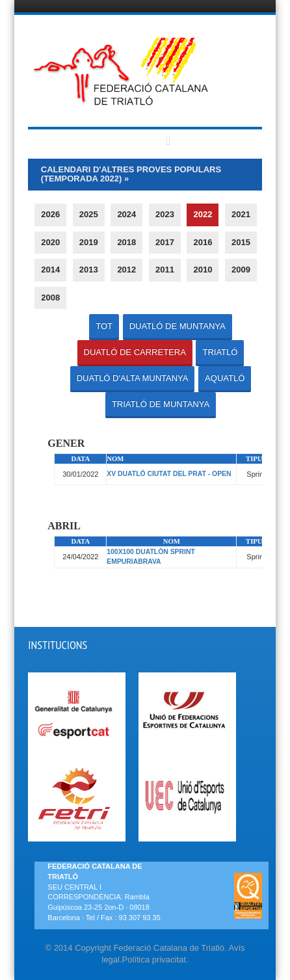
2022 (203, 214)
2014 (50, 270)
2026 (50, 214)
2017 (165, 242)
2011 (165, 270)
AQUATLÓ (225, 378)
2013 (89, 270)
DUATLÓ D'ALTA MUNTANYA (133, 378)
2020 (50, 242)
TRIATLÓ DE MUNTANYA (161, 404)
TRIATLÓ (220, 352)
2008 (50, 298)
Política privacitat (154, 960)
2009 (241, 270)
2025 (89, 214)
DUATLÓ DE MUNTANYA (178, 326)
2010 (203, 270)
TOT (104, 326)
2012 (126, 270)
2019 (89, 242)
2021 (241, 214)
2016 (203, 242)
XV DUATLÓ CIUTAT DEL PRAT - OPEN (169, 474)
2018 (126, 242)
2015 (241, 242)
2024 (126, 214)
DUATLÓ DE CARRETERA (135, 352)
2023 (165, 214)
